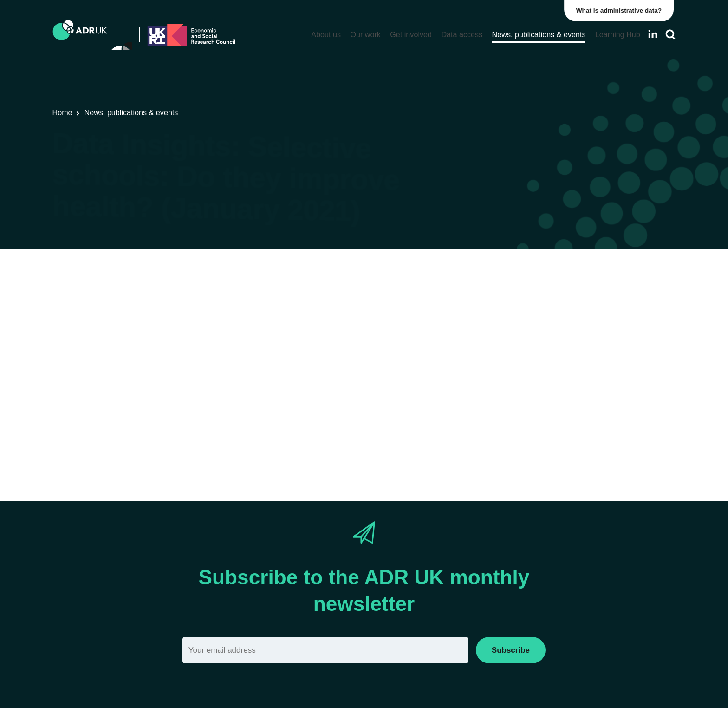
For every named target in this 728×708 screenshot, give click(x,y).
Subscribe (511, 650)
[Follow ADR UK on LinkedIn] (653, 34)
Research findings (225, 300)
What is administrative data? (621, 10)
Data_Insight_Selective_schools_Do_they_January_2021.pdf (327, 413)
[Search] (670, 35)
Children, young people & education (427, 300)
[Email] (325, 650)
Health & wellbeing (527, 300)
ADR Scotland (336, 300)
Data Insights (284, 300)
